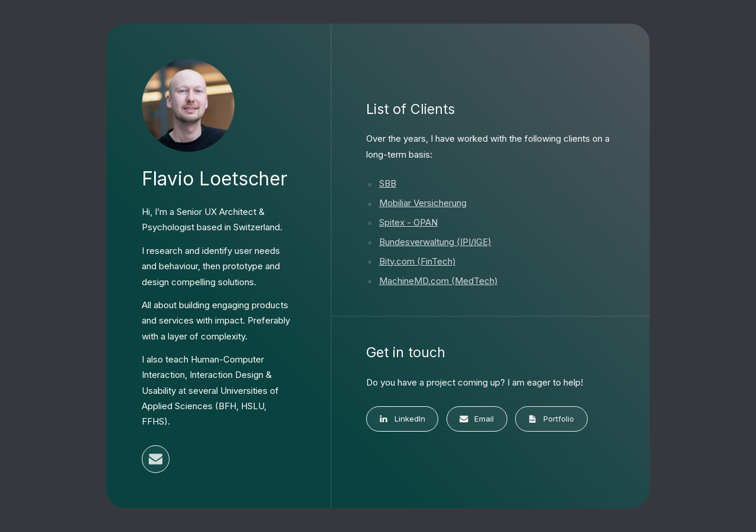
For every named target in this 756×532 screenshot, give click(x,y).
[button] (156, 459)
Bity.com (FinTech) (418, 261)
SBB (388, 183)
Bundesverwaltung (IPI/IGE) (435, 242)
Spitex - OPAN (408, 222)
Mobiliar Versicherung (423, 203)
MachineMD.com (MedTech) (439, 281)
